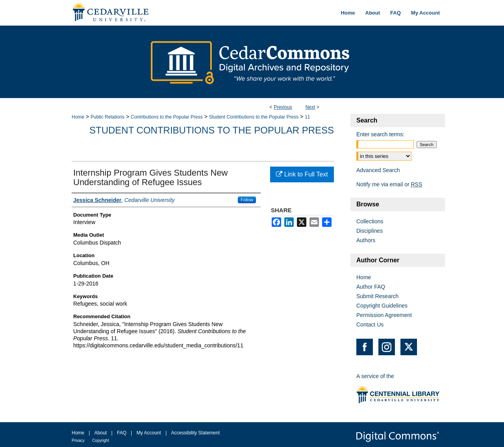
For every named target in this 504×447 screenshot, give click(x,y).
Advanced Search (378, 170)
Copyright (101, 441)
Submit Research (377, 296)
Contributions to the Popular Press (167, 117)
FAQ (122, 433)
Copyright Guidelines (382, 306)
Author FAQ (371, 287)
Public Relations (107, 117)
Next (310, 107)
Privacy (78, 441)
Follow (247, 200)
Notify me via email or (389, 184)
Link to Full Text (302, 174)
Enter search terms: (380, 134)
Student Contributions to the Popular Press (254, 117)
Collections (370, 221)
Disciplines (370, 231)
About (101, 433)
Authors (366, 240)
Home (78, 117)
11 (307, 117)
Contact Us (370, 325)
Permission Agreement (384, 315)
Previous (283, 107)
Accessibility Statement (195, 433)
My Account (149, 433)
